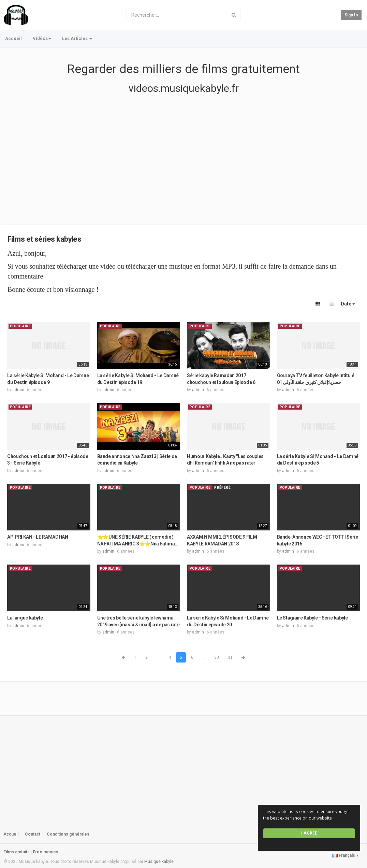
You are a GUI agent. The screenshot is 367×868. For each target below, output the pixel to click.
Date (348, 304)
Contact (33, 834)
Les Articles (77, 38)
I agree (309, 833)
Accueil (13, 38)
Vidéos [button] (42, 38)
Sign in (351, 15)
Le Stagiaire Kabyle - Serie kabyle (312, 618)
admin (18, 390)
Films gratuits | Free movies (31, 852)
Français (346, 855)
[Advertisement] (183, 167)
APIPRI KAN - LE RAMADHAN (38, 537)
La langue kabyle (25, 618)
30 (217, 657)
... (158, 657)
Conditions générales (68, 834)
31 (230, 657)
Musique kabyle (159, 862)
